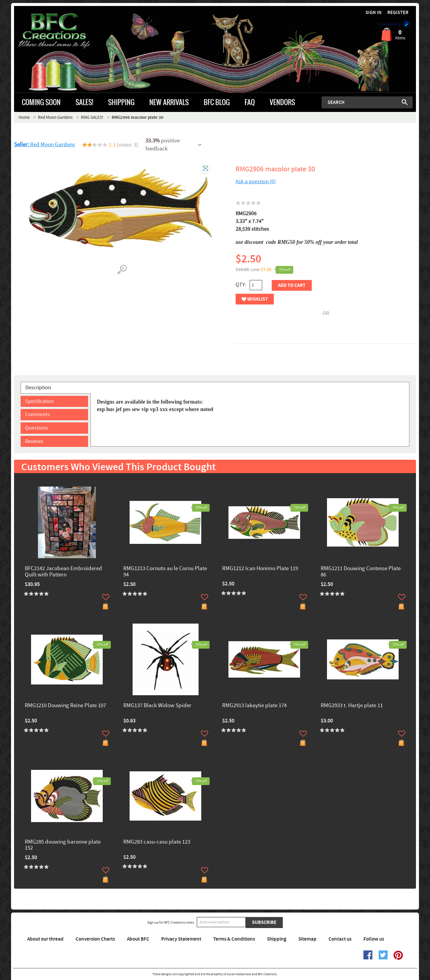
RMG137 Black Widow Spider (157, 706)
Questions (37, 428)
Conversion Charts (95, 939)
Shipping (277, 939)
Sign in (374, 13)
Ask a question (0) (256, 182)
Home (24, 117)
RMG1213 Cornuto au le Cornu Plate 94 (165, 572)
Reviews (34, 441)
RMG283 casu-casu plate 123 (157, 842)
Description (38, 388)
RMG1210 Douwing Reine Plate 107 (65, 706)
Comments (37, 414)
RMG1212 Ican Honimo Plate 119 (260, 569)
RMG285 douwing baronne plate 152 (63, 845)
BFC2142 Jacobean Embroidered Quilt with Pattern (63, 572)
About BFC (138, 939)
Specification (40, 401)
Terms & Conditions (234, 939)
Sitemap (307, 939)
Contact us (340, 939)
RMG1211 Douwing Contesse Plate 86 (361, 572)
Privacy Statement (181, 939)
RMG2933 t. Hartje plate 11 (352, 706)
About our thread (45, 939)
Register (398, 13)
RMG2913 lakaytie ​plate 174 (254, 706)
